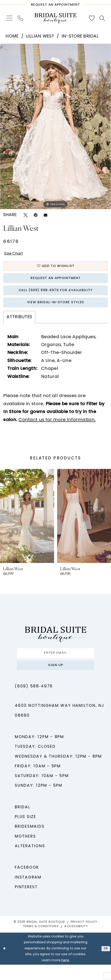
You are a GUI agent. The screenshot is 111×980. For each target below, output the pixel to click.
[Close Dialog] (5, 964)
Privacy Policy (84, 938)
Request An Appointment (56, 283)
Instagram (28, 893)
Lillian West (40, 36)
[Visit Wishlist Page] (92, 18)
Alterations (30, 862)
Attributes (19, 328)
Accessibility (76, 942)
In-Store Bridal (80, 36)
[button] (9, 18)
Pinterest (26, 903)
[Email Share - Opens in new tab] (45, 215)
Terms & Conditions (41, 942)
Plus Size (26, 833)
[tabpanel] (55, 126)
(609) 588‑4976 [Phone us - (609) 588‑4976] (34, 702)
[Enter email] (56, 665)
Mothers (25, 852)
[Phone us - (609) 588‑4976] (20, 18)
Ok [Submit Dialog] (105, 964)
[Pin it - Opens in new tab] (36, 215)
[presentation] (27, 527)
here (65, 976)
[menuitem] (9, 18)
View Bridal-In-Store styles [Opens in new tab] (56, 312)
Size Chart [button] (16, 255)
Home (12, 36)
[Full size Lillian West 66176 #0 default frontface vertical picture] (55, 126)
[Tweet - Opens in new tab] (26, 215)
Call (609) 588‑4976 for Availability (56, 298)
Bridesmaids (30, 842)
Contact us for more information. (57, 431)
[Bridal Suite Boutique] (55, 18)
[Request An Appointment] (55, 4)
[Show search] (102, 18)
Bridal (23, 823)
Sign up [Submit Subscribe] (56, 679)
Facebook (27, 883)
